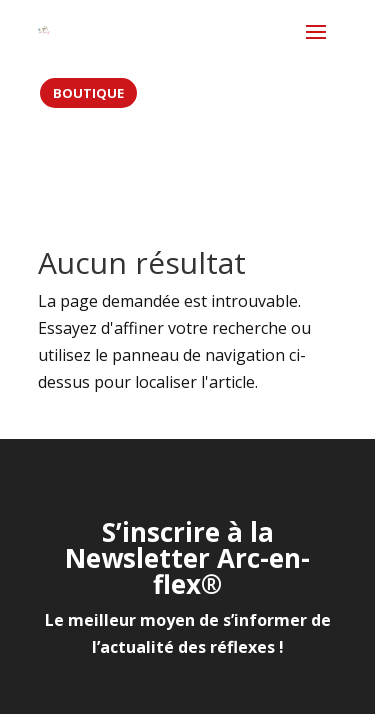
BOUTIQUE (88, 93)
